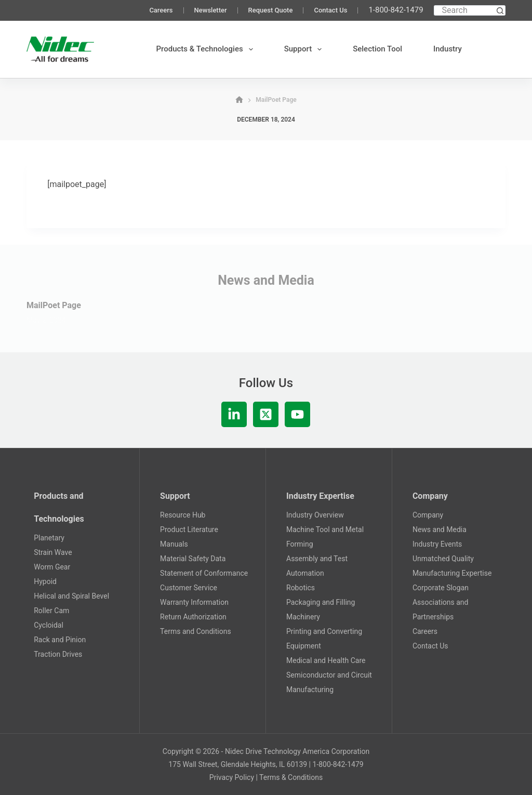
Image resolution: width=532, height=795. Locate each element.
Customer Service (189, 588)
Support (305, 49)
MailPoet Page (54, 305)
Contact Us (330, 10)
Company (428, 515)
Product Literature (189, 529)
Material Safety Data (193, 559)
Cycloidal (49, 625)
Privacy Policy (232, 777)
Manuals (174, 544)
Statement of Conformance (204, 573)
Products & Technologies (207, 49)
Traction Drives (58, 654)
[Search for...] (464, 10)
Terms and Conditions (196, 631)
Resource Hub (183, 515)
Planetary (49, 538)
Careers (161, 10)
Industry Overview (315, 515)
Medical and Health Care (326, 660)
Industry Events (437, 544)
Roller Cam (51, 611)
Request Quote (271, 10)
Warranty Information (194, 602)
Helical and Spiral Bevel (71, 596)
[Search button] (500, 10)
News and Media (440, 529)
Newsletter (211, 10)
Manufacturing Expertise (452, 573)
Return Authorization (193, 617)
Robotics (301, 588)
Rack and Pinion (60, 640)
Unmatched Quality (443, 559)
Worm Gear (52, 567)
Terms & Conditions (291, 777)
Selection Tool (377, 49)
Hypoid (45, 581)
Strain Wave (53, 552)
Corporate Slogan (441, 588)
